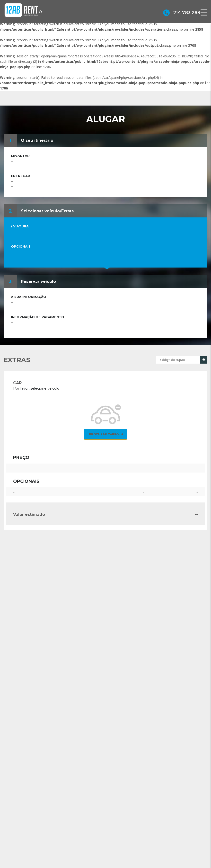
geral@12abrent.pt (133, 855)
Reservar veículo (38, 282)
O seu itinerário (37, 140)
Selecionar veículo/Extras (47, 211)
